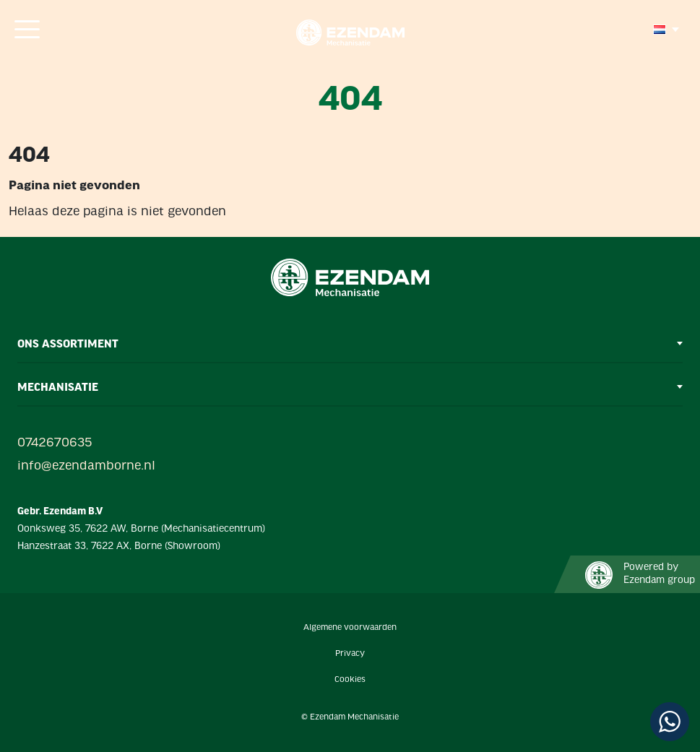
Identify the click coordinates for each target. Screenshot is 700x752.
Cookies (350, 680)
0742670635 (55, 443)
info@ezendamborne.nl (86, 466)
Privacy (350, 654)
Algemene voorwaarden (350, 628)
